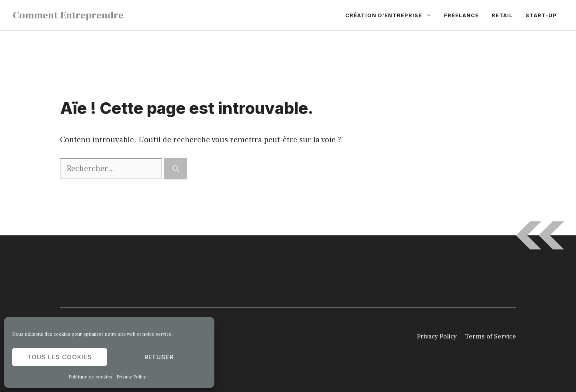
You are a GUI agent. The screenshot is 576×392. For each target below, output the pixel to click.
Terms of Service (490, 336)
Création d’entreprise (391, 15)
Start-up (541, 15)
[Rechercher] (176, 169)
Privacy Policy (131, 377)
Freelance (461, 15)
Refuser (159, 357)
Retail (502, 15)
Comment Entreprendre (68, 15)
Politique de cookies (90, 377)
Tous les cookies (60, 357)
